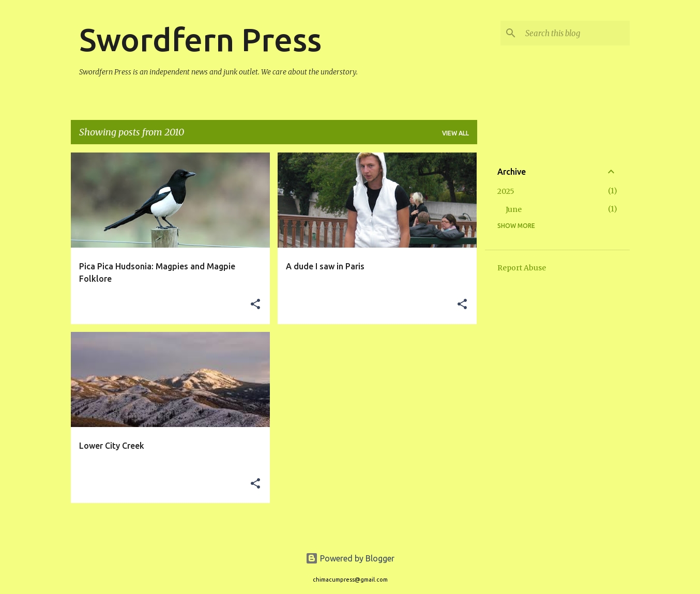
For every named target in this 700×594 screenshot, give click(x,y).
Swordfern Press (200, 39)
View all (455, 133)
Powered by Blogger (350, 558)
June (514, 209)
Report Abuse (522, 268)
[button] (255, 305)
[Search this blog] (575, 33)
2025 (506, 191)
